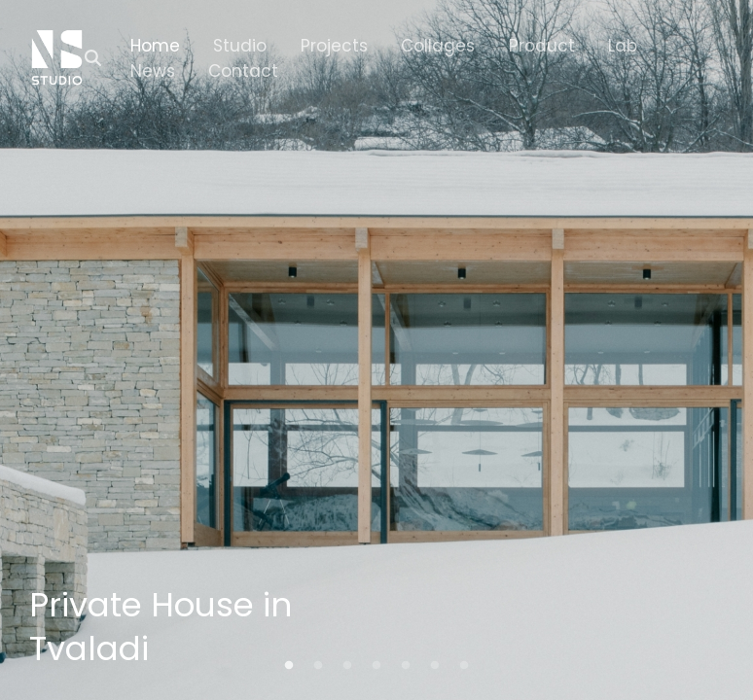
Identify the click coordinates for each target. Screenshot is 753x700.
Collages (438, 46)
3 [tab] (347, 666)
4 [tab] (376, 666)
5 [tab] (406, 666)
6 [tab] (435, 666)
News (153, 71)
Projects (334, 46)
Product (542, 46)
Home (155, 46)
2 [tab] (318, 666)
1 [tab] (289, 666)
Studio (240, 46)
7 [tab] (464, 666)
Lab (623, 46)
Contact (243, 71)
